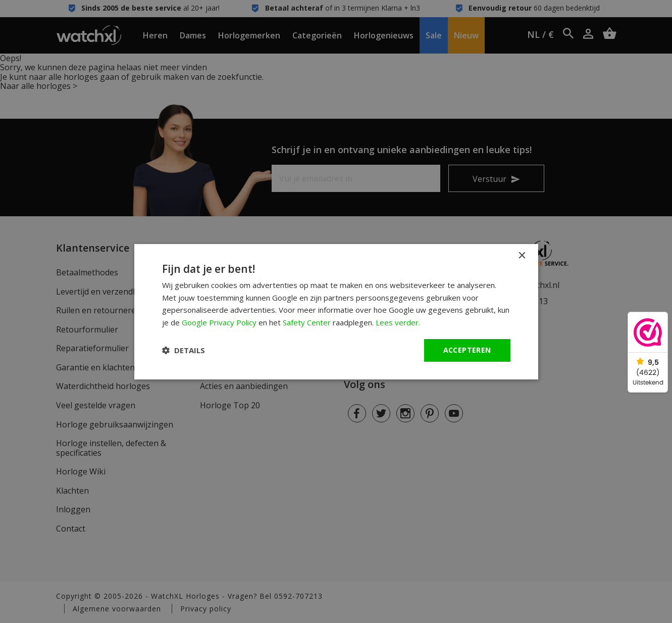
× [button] (522, 255)
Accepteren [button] (467, 350)
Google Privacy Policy (219, 322)
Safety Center (307, 322)
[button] (184, 350)
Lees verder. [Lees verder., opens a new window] (398, 322)
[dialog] (336, 311)
